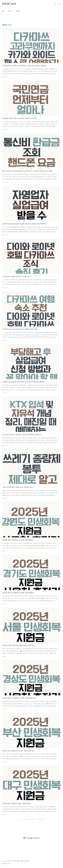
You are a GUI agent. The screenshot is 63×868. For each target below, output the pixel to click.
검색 (55, 4)
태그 (10, 11)
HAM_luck (9, 4)
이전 (19, 819)
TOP (59, 862)
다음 (44, 819)
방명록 (18, 11)
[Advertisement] (31, 838)
